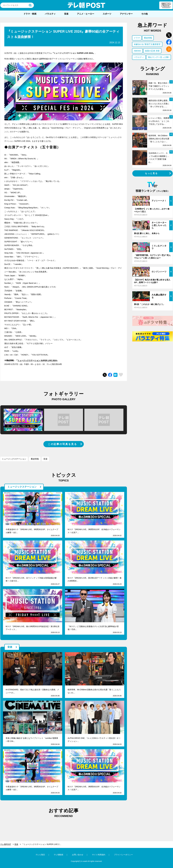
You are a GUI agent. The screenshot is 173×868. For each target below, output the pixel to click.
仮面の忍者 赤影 (152, 51)
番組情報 (35, 459)
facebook (169, 42)
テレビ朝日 (40, 855)
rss (169, 49)
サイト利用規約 (99, 855)
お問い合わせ (78, 855)
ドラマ (137, 38)
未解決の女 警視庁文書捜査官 (147, 44)
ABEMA (137, 51)
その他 (144, 14)
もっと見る (151, 173)
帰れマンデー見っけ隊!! (159, 57)
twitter (169, 35)
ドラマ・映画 (30, 14)
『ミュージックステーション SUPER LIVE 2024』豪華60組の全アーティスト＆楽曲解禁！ (43, 844)
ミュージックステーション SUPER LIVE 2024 (37, 360)
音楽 (66, 14)
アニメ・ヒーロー (86, 14)
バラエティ (50, 14)
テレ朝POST (86, 5)
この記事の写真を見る (62, 444)
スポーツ (107, 14)
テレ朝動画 (58, 855)
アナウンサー (126, 14)
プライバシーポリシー (123, 855)
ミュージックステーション (14, 459)
